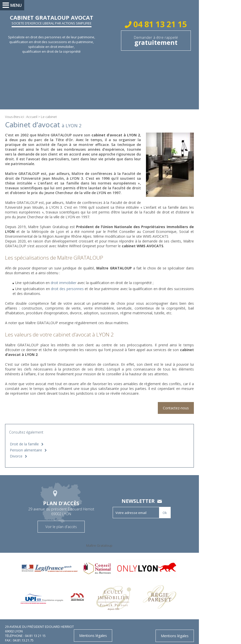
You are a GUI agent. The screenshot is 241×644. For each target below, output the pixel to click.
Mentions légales (180, 631)
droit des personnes (68, 284)
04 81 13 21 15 (162, 24)
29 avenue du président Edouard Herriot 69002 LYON (64, 503)
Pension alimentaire (26, 445)
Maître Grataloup (102, 541)
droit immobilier (64, 278)
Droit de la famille (24, 439)
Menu (16, 5)
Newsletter (141, 496)
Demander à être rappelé (159, 41)
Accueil (32, 117)
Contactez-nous (181, 403)
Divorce (16, 451)
